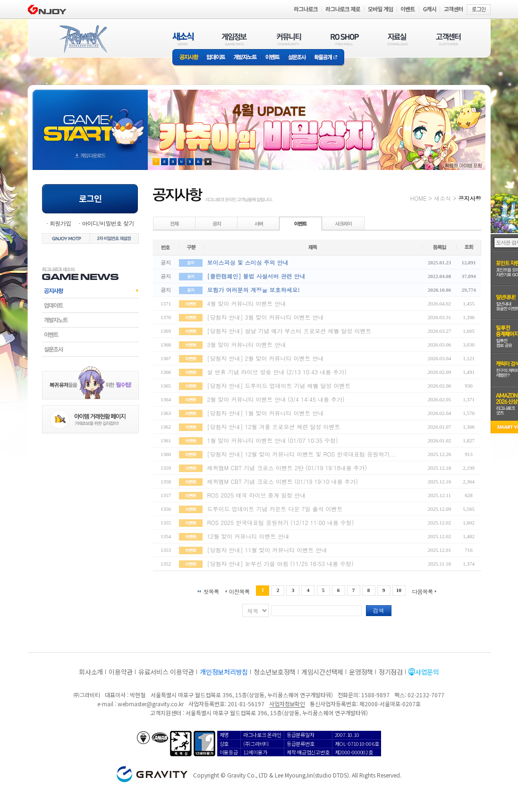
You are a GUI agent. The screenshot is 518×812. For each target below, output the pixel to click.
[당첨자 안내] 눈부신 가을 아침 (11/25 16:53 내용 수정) (280, 563)
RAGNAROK (83, 39)
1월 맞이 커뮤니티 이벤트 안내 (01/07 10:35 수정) (273, 440)
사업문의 (427, 672)
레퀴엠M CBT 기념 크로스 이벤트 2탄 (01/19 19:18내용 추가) (287, 468)
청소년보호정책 (275, 672)
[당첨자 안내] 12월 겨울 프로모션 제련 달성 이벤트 (274, 427)
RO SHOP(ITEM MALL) (345, 39)
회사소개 (91, 672)
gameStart (90, 121)
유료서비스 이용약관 (166, 672)
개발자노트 (245, 58)
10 (399, 590)
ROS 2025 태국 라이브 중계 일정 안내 (257, 495)
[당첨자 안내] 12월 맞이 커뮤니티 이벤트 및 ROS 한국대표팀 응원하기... (302, 454)
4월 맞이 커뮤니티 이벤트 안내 (247, 303)
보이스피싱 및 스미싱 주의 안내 (248, 262)
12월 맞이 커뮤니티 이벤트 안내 (248, 536)
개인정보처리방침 (224, 672)
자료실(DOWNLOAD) (397, 39)
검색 (379, 610)
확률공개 (327, 58)
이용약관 (121, 672)
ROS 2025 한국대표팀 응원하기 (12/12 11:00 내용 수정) (281, 522)
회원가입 (60, 223)
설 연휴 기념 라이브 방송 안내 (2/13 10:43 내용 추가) (277, 372)
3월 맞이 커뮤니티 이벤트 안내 (247, 344)
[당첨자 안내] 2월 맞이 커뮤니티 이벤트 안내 (266, 358)
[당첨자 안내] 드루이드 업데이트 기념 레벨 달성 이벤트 (279, 385)
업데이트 (216, 58)
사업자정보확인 (287, 704)
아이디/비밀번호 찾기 (108, 223)
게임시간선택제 (322, 672)
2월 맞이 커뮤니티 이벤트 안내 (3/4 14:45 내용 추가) (276, 399)
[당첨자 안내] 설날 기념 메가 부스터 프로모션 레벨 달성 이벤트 (289, 331)
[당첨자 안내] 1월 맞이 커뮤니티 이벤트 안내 (266, 413)
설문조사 (297, 58)
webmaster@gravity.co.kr (151, 704)
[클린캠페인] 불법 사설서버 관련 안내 (256, 276)
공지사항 (187, 58)
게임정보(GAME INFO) (234, 39)
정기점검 (391, 672)
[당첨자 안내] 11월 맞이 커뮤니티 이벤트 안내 (267, 550)
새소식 (442, 198)
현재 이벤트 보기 (208, 162)
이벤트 (272, 58)
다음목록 (423, 591)
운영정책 (361, 672)
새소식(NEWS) (183, 39)
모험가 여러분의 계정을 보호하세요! (254, 290)
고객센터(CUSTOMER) (448, 39)
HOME (419, 198)
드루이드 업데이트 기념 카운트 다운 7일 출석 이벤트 (275, 509)
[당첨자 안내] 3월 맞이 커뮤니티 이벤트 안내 (266, 317)
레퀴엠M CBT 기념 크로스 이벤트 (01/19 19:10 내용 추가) (283, 481)
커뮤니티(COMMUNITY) (289, 39)
